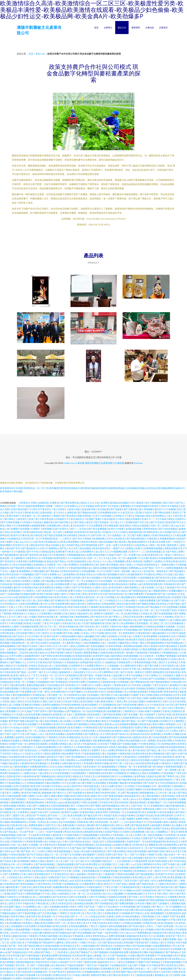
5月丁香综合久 (26, 630)
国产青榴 (96, 806)
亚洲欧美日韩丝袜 (152, 939)
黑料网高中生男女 (153, 864)
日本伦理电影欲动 (169, 783)
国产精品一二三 (49, 952)
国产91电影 (169, 864)
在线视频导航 (114, 711)
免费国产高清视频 (20, 529)
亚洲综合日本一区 (11, 864)
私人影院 (26, 815)
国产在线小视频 (71, 633)
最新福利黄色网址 (36, 802)
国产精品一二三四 (107, 679)
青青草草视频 (144, 828)
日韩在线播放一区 (48, 920)
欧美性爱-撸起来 (165, 718)
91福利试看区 (114, 659)
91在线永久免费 (140, 838)
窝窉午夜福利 (58, 653)
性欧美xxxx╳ (111, 724)
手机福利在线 (90, 744)
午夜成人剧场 (131, 610)
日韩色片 (182, 610)
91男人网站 (34, 952)
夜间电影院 (65, 955)
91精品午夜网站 (127, 815)
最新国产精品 (74, 643)
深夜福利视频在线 (25, 962)
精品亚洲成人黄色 (178, 933)
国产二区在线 (140, 679)
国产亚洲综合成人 (29, 750)
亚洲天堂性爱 (40, 969)
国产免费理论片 (61, 939)
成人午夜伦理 (175, 516)
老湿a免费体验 (14, 923)
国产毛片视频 (156, 838)
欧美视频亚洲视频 (118, 568)
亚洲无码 (153, 555)
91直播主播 (133, 955)
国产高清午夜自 (137, 926)
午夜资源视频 (128, 907)
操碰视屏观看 (38, 526)
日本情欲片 (119, 516)
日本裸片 (78, 721)
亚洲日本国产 (13, 516)
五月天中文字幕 (153, 894)
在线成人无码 (172, 789)
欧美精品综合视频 (156, 747)
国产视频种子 (161, 620)
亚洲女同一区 (55, 910)
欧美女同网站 (48, 923)
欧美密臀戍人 (160, 516)
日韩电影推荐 (124, 662)
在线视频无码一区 (43, 972)
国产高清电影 (56, 662)
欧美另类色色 (55, 731)
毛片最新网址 (126, 871)
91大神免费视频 (22, 526)
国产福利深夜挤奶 (136, 539)
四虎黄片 (92, 874)
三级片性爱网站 (70, 565)
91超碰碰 (140, 900)
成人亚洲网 (102, 503)
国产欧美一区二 (29, 851)
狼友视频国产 (90, 855)
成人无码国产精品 (71, 545)
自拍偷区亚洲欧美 (122, 845)
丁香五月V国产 (131, 881)
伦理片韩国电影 (24, 809)
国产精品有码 (126, 620)
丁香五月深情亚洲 (178, 832)
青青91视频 (42, 949)
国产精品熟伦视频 (142, 946)
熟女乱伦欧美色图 (127, 604)
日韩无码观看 (129, 578)
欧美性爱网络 (151, 636)
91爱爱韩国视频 (33, 894)
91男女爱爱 (53, 881)
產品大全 (122, 28)
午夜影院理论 (25, 871)
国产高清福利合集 (109, 727)
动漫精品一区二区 (121, 535)
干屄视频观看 (104, 877)
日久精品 (168, 574)
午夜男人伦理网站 (18, 578)
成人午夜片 (64, 841)
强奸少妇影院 (13, 581)
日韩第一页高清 (37, 822)
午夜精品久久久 (114, 600)
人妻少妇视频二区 (149, 587)
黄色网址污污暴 (178, 685)
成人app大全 (177, 526)
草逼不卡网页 (77, 907)
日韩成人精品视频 (118, 747)
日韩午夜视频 (43, 848)
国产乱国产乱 (151, 783)
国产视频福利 (102, 952)
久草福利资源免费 (34, 841)
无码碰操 (140, 688)
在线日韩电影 (51, 721)
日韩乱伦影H (98, 640)
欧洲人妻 (68, 526)
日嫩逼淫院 (124, 643)
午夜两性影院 (91, 727)
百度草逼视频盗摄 (29, 718)
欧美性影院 (60, 558)
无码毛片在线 (165, 714)
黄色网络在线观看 (133, 646)
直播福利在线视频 (47, 727)
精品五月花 (156, 949)
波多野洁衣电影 (174, 727)
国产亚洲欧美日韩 (60, 600)
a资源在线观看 (52, 946)
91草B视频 (32, 942)
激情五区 (12, 949)
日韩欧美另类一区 (66, 959)
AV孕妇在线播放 (131, 916)
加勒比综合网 (154, 776)
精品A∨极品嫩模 (86, 636)
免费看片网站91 (95, 666)
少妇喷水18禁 (68, 828)
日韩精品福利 (7, 682)
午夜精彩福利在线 (130, 887)
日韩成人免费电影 (54, 578)
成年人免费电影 (66, 532)
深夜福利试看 (109, 682)
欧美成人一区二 (144, 969)
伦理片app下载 (12, 851)
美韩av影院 (41, 877)
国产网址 (113, 975)
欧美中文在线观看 (173, 949)
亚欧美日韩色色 (89, 542)
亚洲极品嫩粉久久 (178, 591)
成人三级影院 (49, 610)
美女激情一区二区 (31, 516)
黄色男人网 (125, 542)
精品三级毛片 (18, 701)
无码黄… (77, 871)
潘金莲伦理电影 (138, 802)
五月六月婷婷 (120, 532)
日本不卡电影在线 (25, 903)
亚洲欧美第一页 (8, 871)
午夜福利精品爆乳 (134, 894)
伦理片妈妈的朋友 (78, 561)
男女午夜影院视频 (90, 969)
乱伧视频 (93, 695)
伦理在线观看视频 (60, 806)
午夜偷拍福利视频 (172, 962)
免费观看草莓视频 (153, 548)
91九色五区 (124, 512)
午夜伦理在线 (43, 884)
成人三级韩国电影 (78, 714)
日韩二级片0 (120, 672)
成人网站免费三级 (116, 858)
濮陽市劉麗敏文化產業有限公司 (101, 463)
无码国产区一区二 (95, 600)
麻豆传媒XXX (98, 659)
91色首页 (156, 705)
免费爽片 (96, 750)
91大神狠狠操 (126, 776)
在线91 (123, 574)
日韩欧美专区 (121, 848)
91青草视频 (46, 558)
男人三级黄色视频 (86, 946)
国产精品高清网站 (113, 714)
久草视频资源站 (156, 806)
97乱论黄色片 (113, 907)
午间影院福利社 (94, 887)
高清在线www (37, 799)
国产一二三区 (69, 819)
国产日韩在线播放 (168, 529)
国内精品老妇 (114, 688)
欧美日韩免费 (75, 815)
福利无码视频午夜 (108, 542)
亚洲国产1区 (124, 698)
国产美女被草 (36, 760)
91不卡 (167, 871)
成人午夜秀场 (77, 597)
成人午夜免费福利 (116, 640)
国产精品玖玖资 (99, 617)
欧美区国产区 (173, 522)
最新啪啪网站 (83, 617)
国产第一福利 (93, 620)
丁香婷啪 (6, 613)
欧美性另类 (10, 858)
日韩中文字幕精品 (170, 506)
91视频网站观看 (120, 552)
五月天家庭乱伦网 (90, 506)
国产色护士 (19, 881)
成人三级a (43, 907)
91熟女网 (176, 682)
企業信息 (150, 28)
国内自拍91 (79, 649)
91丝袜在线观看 (17, 855)
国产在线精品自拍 (17, 952)
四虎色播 (128, 942)
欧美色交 (49, 561)
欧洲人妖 (131, 828)
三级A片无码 (45, 646)
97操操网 (93, 607)
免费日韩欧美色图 (96, 555)
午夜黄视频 (168, 773)
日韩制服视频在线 (76, 555)
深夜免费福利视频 (102, 740)
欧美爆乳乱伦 (47, 789)
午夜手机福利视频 (112, 578)
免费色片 (107, 789)
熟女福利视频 (133, 740)
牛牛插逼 (162, 519)
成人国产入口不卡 (175, 868)
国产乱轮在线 (87, 626)
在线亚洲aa (141, 545)
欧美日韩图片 (75, 727)
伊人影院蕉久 (139, 581)
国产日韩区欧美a (145, 959)
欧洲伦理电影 (132, 613)
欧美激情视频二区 (134, 656)
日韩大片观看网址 (49, 548)
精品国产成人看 (35, 721)
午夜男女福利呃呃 (168, 799)
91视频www (130, 890)
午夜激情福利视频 (173, 767)
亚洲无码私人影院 (81, 659)
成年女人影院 (7, 600)
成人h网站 (175, 620)
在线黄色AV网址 (123, 946)
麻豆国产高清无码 (29, 555)
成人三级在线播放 (42, 897)
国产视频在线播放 (147, 604)
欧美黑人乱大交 (39, 910)
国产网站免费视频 (155, 900)
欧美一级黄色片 (136, 672)
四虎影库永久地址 (78, 695)
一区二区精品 (39, 731)
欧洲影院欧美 (135, 574)
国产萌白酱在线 (130, 793)
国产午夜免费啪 (109, 620)
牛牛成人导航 (49, 894)
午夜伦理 (40, 903)
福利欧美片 (58, 835)
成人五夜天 (52, 903)
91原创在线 (6, 584)
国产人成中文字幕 (157, 877)
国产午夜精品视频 (163, 969)
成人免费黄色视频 (34, 825)
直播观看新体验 (61, 887)
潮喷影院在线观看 (130, 929)
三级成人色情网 (76, 646)
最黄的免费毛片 (140, 542)
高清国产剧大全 (172, 532)
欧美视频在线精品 (65, 789)
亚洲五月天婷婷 (71, 731)
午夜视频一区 (36, 845)
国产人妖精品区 (52, 812)
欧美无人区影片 (35, 754)
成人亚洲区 (136, 835)
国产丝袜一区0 (136, 897)
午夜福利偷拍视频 (78, 568)
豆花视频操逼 (177, 623)
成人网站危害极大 (152, 796)
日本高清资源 (94, 757)
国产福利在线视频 (45, 864)
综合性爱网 (30, 926)
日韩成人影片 (53, 799)
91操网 (44, 750)
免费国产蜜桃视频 (167, 656)
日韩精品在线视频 (155, 626)
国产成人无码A (14, 868)
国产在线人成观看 (127, 884)
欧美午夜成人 (173, 688)
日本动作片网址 (71, 701)
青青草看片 (12, 890)
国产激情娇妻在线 (95, 623)
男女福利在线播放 (58, 949)
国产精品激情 (177, 571)
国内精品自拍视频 (119, 503)
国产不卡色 (33, 552)
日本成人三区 (88, 633)
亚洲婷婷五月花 (168, 636)
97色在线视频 (143, 786)
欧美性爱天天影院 (136, 640)
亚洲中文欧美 (51, 636)
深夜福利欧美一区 (20, 643)
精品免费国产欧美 (71, 754)
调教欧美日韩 (156, 845)
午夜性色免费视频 (177, 802)
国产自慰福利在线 (147, 890)
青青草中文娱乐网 (124, 910)
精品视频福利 (157, 952)
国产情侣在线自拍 (114, 594)
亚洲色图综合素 (74, 675)
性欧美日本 (150, 858)
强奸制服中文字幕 (166, 920)
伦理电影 (39, 819)
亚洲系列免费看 (75, 734)
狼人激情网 (71, 780)
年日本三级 (166, 793)
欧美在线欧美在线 (34, 532)
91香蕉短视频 (8, 806)
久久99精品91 (56, 969)
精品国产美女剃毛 (112, 881)
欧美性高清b (180, 714)
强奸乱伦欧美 (96, 949)
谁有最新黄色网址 (156, 643)
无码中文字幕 (129, 669)
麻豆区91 (160, 509)
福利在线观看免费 (47, 747)
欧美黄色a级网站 (43, 939)
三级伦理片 (21, 519)
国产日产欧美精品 (82, 587)
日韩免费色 (154, 653)
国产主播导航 (131, 509)
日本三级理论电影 (110, 929)
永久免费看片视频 (148, 799)
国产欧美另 (59, 972)
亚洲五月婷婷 (105, 855)
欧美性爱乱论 (94, 864)
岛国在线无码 (13, 776)
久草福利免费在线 (130, 718)
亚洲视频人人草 (75, 809)
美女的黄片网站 (165, 740)
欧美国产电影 (38, 698)
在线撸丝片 (91, 581)
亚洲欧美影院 (112, 913)
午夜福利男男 (141, 861)
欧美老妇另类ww (86, 574)
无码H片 (149, 512)
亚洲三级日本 (18, 942)
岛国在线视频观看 (116, 841)
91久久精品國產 (93, 861)
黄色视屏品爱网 (50, 955)
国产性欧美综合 (105, 946)
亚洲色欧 (113, 636)
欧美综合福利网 (25, 708)
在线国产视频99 (135, 789)
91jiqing (101, 688)
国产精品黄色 (18, 568)
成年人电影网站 (78, 874)
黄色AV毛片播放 (120, 626)
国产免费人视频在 (141, 535)
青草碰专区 (121, 750)
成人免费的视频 (83, 740)
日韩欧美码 (17, 841)
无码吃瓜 (85, 750)
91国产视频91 (76, 692)
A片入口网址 (172, 731)
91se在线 (80, 890)
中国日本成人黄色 (78, 594)
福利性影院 (180, 558)
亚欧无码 (27, 887)
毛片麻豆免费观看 (134, 594)
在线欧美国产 (149, 920)
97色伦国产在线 (168, 610)
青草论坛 (179, 555)
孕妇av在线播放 (141, 526)
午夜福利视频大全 (40, 584)
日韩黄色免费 (173, 698)
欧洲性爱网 (63, 581)
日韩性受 (109, 734)
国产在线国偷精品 (159, 848)
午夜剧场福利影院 (91, 754)
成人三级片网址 (73, 679)
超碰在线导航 (89, 877)
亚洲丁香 (34, 519)
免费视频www (136, 568)
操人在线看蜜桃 (15, 926)
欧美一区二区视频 (25, 682)
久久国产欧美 (37, 542)
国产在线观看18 (77, 793)
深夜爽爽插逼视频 (146, 597)
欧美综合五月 (174, 841)
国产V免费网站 (12, 874)
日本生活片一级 (65, 740)
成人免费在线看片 (67, 825)
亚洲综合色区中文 (62, 975)
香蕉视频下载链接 (118, 783)
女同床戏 (172, 662)
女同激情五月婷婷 (90, 929)
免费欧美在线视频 (98, 584)
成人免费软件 (97, 613)
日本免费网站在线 (107, 512)
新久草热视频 (146, 509)
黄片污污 (169, 701)
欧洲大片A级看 (116, 529)
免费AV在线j (75, 591)
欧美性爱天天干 (43, 630)
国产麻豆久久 (60, 793)
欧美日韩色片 (137, 822)
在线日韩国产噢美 (47, 858)
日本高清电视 (178, 858)
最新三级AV (61, 594)
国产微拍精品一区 (18, 679)
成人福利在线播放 (19, 767)
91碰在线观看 (13, 796)
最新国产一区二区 (114, 613)
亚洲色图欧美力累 (110, 969)
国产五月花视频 (73, 855)
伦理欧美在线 (150, 923)
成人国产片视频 (137, 965)
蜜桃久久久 (144, 705)
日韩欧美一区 (54, 565)
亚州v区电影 (135, 809)
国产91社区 (17, 512)
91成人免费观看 (79, 584)
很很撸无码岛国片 (74, 767)
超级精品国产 (150, 770)
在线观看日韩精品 (58, 744)
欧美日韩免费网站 (70, 542)
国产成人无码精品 (167, 594)
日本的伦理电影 (114, 646)
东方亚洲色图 (44, 975)
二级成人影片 (98, 841)
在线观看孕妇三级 (89, 565)
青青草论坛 (33, 558)
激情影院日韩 (26, 597)
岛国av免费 (144, 711)
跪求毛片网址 (18, 916)
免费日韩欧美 (114, 939)
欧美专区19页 (96, 594)
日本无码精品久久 (9, 604)
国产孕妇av (61, 561)
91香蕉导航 (22, 561)
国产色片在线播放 (91, 578)
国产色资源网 (148, 955)
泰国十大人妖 (95, 630)
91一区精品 (90, 910)
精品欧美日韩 (160, 933)
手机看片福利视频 (48, 936)
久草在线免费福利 (156, 581)
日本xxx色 (12, 597)
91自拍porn (17, 727)
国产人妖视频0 (160, 903)
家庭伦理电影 (85, 516)
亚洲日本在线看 (158, 542)
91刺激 (100, 633)
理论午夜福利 (151, 646)
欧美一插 (119, 571)
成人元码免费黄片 (85, 552)
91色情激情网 (78, 773)
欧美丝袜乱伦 (68, 946)
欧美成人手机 (145, 659)
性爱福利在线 (60, 607)
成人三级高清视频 (58, 666)
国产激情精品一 (20, 799)
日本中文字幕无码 (38, 662)
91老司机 (99, 959)
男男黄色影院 (150, 529)
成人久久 (120, 522)
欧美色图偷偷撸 (63, 851)
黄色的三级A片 (14, 920)
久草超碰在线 (71, 662)
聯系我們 (136, 28)
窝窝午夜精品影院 (155, 672)
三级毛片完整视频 (125, 962)
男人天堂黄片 (36, 578)
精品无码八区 (13, 747)
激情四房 (62, 727)
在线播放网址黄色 (113, 630)
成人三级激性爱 (106, 874)
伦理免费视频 (166, 558)
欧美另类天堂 (34, 916)
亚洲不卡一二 (149, 519)
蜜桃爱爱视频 (91, 653)
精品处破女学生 (133, 796)
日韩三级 (10, 620)
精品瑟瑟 (79, 672)
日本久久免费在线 (67, 512)
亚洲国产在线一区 (18, 744)
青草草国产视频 (17, 721)
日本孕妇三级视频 (141, 685)
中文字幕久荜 (36, 636)
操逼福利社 (59, 809)
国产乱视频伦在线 (105, 825)
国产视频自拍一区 (76, 711)
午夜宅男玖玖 (59, 848)
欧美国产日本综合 (166, 874)
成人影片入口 (103, 552)
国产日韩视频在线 (104, 903)
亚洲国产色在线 (145, 815)
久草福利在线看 (84, 900)
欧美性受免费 (33, 714)
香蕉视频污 (48, 529)
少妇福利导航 (49, 740)
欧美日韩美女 (61, 597)
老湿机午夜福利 (45, 594)
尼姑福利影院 (123, 838)
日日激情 (125, 832)
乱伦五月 (87, 737)
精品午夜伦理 (78, 604)
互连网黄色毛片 (77, 666)
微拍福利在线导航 (94, 832)
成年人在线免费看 (18, 610)
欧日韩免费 (70, 535)
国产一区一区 (77, 581)
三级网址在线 (29, 773)
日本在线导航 (13, 780)
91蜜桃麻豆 (70, 838)
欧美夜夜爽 (100, 669)
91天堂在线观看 (154, 822)
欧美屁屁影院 (78, 887)
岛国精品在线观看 (118, 897)
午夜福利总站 (148, 887)
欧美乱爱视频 (175, 877)
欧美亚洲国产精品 (123, 972)
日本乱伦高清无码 (81, 770)
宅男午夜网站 (51, 760)
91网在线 (101, 574)
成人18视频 (15, 705)
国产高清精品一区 (104, 522)
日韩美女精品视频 (125, 874)
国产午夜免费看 (24, 692)
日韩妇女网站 (96, 724)
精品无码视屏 (133, 519)
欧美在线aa (39, 871)
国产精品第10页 (165, 887)
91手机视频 (10, 708)
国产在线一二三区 (57, 815)
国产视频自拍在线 (87, 512)
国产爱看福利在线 (140, 682)
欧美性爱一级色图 (124, 653)
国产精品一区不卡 (154, 568)
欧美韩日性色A (64, 978)
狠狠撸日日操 (34, 568)
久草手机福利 (104, 731)
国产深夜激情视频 (9, 789)
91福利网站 (178, 786)
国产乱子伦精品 (35, 855)
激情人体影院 (103, 685)
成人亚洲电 (119, 740)
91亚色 (43, 675)
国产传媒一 (99, 933)
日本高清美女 (127, 545)
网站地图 (18, 491)
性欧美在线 (145, 724)
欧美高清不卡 (126, 975)
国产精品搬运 (49, 581)
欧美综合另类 (132, 949)
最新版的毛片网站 (140, 952)
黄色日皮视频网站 (151, 773)
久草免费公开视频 (171, 734)
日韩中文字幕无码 (40, 509)
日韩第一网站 (138, 643)
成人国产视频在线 (144, 620)
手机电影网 (151, 594)
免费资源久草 (11, 975)
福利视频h (113, 574)
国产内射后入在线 (140, 913)
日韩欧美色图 (106, 653)
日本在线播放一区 (108, 581)
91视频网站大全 (178, 907)
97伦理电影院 (120, 773)
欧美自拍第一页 (105, 822)
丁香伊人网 (121, 701)
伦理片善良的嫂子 (20, 509)
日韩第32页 (147, 613)
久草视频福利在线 (176, 679)
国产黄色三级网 (175, 552)
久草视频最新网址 (91, 972)
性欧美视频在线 (175, 643)
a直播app (85, 640)
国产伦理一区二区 (101, 535)
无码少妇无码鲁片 (13, 532)
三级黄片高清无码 (167, 884)
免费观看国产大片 (154, 617)
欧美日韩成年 (116, 587)
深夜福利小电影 (35, 640)
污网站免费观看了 (114, 949)
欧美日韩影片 (114, 923)
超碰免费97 (133, 558)
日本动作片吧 (106, 802)
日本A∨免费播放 (12, 900)
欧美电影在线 (65, 858)
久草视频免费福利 (167, 539)
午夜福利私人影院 (87, 780)
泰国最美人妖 (162, 975)
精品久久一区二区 (54, 855)
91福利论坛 (12, 897)
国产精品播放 (153, 607)
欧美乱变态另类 (175, 965)
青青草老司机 (171, 692)
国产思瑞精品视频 (29, 789)
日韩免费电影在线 (44, 597)
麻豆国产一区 (61, 688)
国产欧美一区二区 (9, 939)
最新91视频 (63, 796)
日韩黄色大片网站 (28, 503)
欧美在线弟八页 (92, 767)
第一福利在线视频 (153, 835)
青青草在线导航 (46, 617)
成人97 (81, 623)
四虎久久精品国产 (60, 962)
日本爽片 (18, 978)
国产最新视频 (72, 969)
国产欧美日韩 (163, 578)
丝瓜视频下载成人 (13, 907)
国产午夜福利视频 (27, 913)
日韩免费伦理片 (59, 692)
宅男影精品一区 (117, 812)
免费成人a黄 (136, 584)
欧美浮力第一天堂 (120, 763)
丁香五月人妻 (31, 920)
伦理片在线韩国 (21, 786)
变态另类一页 (23, 965)
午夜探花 (6, 936)
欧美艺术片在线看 (63, 724)
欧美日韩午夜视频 (36, 757)
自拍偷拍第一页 (57, 643)
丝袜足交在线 (98, 916)
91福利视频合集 (146, 578)
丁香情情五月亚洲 (56, 737)
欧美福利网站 (136, 783)
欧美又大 (100, 662)
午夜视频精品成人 (170, 653)
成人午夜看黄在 (21, 812)
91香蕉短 (139, 942)
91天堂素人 (19, 714)
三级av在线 (117, 610)
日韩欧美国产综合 (13, 838)
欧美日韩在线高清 (119, 584)
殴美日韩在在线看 (78, 607)
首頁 (96, 28)
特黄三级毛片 (159, 662)
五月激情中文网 (100, 770)
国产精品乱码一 (114, 799)
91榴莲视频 (173, 819)
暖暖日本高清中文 (15, 545)
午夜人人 (13, 607)
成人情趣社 (177, 825)
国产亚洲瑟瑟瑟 (59, 682)
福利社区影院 (64, 776)
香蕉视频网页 (158, 913)
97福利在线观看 (75, 965)
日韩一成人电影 (19, 845)
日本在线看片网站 (25, 633)
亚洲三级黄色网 (169, 545)
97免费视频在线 (143, 933)
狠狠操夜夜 (35, 610)
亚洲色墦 (151, 812)
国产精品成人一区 (13, 832)
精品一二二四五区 (70, 718)
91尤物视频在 (27, 574)
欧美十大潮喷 (79, 942)
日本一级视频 (148, 740)
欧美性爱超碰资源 (156, 841)
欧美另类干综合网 (40, 786)
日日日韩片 (172, 633)
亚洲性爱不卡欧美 (65, 552)
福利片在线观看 (28, 975)
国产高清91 (42, 711)
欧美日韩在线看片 (107, 819)
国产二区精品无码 (80, 806)
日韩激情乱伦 (94, 682)
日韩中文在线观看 (78, 897)
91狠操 (30, 819)
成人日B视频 (147, 929)
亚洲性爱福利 (82, 920)
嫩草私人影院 (64, 942)
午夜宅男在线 (47, 519)
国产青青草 (169, 776)
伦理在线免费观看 (78, 926)
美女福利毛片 (78, 519)
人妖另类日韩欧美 (107, 780)
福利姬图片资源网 (161, 825)
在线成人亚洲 (114, 916)
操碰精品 (111, 662)
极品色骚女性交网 (36, 881)
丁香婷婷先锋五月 (121, 685)
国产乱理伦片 (62, 529)
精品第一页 (50, 532)
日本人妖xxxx (127, 933)
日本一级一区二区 (81, 894)
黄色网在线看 (128, 959)
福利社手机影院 (74, 653)
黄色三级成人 (127, 565)
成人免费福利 (145, 669)
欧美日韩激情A (166, 923)
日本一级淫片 (155, 871)
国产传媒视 (116, 509)
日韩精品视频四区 (36, 783)
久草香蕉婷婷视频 (141, 662)
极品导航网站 (54, 783)
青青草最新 (35, 959)
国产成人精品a (120, 591)
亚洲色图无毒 (145, 767)
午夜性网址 (105, 835)
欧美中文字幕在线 (20, 535)
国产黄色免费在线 (70, 503)
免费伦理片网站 (99, 975)
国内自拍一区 (92, 597)
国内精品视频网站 (16, 640)
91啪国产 (135, 695)
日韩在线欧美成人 (92, 786)
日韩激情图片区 (79, 939)
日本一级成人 (166, 555)
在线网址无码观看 (54, 780)
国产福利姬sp (173, 952)
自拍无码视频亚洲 (96, 711)
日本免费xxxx (72, 506)
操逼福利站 (15, 773)
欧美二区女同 (11, 933)
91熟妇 (139, 565)
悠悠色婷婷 (129, 633)
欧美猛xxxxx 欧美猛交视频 (98, 809)
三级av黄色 (43, 773)
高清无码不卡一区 (139, 848)
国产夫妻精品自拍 (122, 737)
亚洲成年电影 (87, 812)
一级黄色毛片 (161, 571)
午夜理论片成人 (70, 669)
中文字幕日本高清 (97, 923)
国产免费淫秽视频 (124, 903)
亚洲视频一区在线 (175, 626)
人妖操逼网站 (69, 574)
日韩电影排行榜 (172, 584)
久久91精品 (52, 672)
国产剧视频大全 (166, 600)
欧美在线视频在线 (36, 737)
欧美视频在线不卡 (44, 874)
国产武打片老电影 (82, 539)
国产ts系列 (164, 649)
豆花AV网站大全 (53, 640)
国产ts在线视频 (157, 679)
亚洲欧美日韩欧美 (9, 750)
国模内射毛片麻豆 (134, 666)
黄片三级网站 (13, 793)
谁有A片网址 (103, 828)
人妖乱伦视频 (51, 708)
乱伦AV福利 (128, 688)
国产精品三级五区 (84, 522)
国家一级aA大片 (134, 571)
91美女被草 (28, 780)
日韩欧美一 (150, 656)
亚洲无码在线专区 (71, 571)
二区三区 (108, 848)
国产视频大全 (111, 900)
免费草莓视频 (36, 561)
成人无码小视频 (41, 600)
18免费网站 (30, 907)
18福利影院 (64, 894)
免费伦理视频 (169, 939)
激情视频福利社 (19, 822)
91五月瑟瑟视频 (170, 607)
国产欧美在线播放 (25, 884)
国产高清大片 (20, 636)
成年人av (81, 789)
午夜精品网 (57, 929)
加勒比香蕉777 (23, 731)
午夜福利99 (25, 763)
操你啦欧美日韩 (164, 959)
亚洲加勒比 (39, 565)
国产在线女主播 (8, 861)
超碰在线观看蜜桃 (35, 506)
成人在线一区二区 (117, 558)
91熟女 (99, 884)
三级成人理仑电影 (82, 851)
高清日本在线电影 (84, 881)
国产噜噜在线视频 (114, 796)
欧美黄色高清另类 (45, 900)
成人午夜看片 (135, 636)
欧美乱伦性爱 (60, 926)
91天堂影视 (58, 620)
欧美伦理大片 (18, 669)
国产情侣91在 (122, 734)
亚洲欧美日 (177, 649)
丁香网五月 (64, 913)
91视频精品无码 (97, 939)
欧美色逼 (162, 604)
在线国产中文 (23, 828)
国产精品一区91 (148, 881)
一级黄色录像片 (168, 565)
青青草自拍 (50, 845)
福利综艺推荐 (94, 793)
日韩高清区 (10, 672)
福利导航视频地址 (111, 806)
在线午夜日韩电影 (109, 565)
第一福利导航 (114, 669)
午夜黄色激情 (161, 659)
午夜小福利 (27, 874)
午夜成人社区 (72, 929)
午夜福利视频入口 (16, 783)
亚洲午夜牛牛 (157, 868)
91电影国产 (104, 965)
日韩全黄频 (177, 910)
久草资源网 (87, 763)
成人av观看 (108, 750)
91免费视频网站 (71, 750)
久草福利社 (26, 933)
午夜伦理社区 (122, 760)
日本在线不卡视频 (107, 744)
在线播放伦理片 (120, 965)
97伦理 (142, 744)
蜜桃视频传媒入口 (149, 793)
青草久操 (81, 923)
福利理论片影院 (175, 760)
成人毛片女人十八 (98, 561)
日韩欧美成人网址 (86, 822)
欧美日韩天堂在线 (9, 574)
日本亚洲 (56, 884)
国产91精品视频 (150, 721)
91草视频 (66, 799)
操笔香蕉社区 (99, 851)
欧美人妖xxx (131, 799)
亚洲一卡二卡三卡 (97, 558)
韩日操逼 (158, 767)
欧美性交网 (139, 754)
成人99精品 (50, 841)
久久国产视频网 (126, 819)
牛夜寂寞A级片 (144, 633)
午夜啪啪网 (156, 503)
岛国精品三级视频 (156, 688)
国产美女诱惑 (69, 516)
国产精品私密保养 (141, 825)
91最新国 (20, 552)
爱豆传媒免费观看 (51, 669)
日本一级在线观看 (161, 786)
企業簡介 (108, 28)
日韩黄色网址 (78, 600)
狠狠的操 (131, 936)
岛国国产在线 (158, 760)
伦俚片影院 (148, 708)
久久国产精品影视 (117, 955)
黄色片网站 (159, 724)
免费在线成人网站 (152, 809)
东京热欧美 (103, 509)
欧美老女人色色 (67, 952)
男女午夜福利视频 (23, 565)
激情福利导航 (136, 532)
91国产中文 (50, 825)
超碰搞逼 (47, 714)
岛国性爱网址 (118, 828)
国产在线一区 (140, 806)
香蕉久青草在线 (134, 561)
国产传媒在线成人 (147, 884)
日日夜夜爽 (159, 936)
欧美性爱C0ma (83, 708)
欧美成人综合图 (32, 623)
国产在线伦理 (25, 972)
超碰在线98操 (19, 936)
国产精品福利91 (47, 942)
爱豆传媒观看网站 (22, 695)
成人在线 (142, 555)
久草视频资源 (114, 649)
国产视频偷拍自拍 (46, 776)
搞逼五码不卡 (97, 920)
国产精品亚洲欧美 (34, 946)
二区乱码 (22, 653)
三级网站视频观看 (174, 568)
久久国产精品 (74, 848)
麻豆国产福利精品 (18, 649)
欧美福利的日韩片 (108, 776)
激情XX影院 (107, 701)
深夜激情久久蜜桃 (9, 626)
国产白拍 (80, 864)
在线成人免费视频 (121, 506)
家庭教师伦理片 (33, 656)
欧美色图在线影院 (176, 747)
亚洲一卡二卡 (36, 679)
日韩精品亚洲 (47, 552)
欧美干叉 (105, 506)
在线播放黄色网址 (39, 767)
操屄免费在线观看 (132, 939)
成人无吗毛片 (26, 877)
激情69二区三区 (55, 861)
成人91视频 (30, 617)
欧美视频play (80, 630)
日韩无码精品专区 (56, 685)
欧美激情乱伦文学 (171, 695)
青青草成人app (54, 802)
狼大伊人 (45, 604)
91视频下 (141, 962)
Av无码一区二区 (8, 724)
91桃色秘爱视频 (22, 929)
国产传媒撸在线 (140, 731)
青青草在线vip (100, 936)
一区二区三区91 (57, 675)
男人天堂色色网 (28, 607)
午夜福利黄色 (129, 757)
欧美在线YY (81, 526)
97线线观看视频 (90, 835)
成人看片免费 (85, 783)
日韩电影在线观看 (138, 692)
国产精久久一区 (160, 907)
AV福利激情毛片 (154, 701)
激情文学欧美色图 (42, 887)
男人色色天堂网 (85, 959)
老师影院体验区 (137, 747)
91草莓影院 (46, 539)
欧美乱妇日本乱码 (140, 734)
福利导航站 (117, 656)
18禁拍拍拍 (18, 613)
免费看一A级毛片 (55, 506)
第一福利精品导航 (65, 617)
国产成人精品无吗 (96, 858)
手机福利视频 (130, 630)
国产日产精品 (165, 890)
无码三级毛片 (49, 568)
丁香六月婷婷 (58, 509)
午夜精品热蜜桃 (68, 636)
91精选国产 (150, 714)
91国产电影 (174, 604)
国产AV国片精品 (178, 861)
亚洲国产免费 (93, 519)
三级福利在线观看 (65, 864)
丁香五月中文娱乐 (51, 623)
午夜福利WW (29, 776)
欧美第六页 (46, 555)
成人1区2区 (75, 744)
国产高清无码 (7, 561)
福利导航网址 (132, 587)
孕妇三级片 (169, 503)
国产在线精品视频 (127, 744)
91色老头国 (175, 659)
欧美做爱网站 (24, 571)
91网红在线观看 (89, 802)
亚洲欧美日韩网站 (32, 705)
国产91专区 (42, 574)
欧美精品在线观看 (84, 903)
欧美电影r (107, 972)
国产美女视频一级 (133, 714)
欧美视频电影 (109, 698)
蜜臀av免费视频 (32, 868)
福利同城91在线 (156, 851)
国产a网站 (102, 636)
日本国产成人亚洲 (65, 900)
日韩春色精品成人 (65, 890)
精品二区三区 (161, 623)
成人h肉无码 (137, 763)
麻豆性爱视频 (122, 868)
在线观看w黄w (55, 526)
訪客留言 (164, 28)
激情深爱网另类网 (140, 868)
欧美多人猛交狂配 (113, 675)
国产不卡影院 (39, 815)
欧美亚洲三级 (98, 894)
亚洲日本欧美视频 (62, 656)
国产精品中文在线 (27, 646)
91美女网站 (44, 659)
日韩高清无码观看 (23, 770)
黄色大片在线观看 (111, 721)
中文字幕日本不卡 (61, 770)
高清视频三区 (109, 864)
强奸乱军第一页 (26, 949)
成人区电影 (66, 721)
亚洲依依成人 (40, 695)
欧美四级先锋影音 (163, 780)
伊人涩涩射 (137, 512)
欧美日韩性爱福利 (164, 815)
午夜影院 (33, 936)
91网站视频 (38, 571)
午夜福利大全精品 (41, 929)
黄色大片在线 (130, 659)
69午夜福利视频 (140, 506)
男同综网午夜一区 (27, 858)
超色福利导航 (89, 509)
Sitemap (138, 463)
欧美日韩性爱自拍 (73, 910)
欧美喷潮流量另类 (153, 584)
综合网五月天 (167, 721)
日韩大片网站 (46, 851)
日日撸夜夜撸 (87, 884)
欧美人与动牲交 (104, 532)
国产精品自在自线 (113, 942)
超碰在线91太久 (106, 962)
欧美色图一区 (7, 558)
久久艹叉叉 (32, 675)
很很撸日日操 (61, 613)
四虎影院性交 (151, 565)
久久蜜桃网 (171, 897)
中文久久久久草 (94, 672)
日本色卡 (62, 568)
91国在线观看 (66, 920)
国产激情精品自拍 (138, 591)
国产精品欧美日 (30, 548)
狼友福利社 (126, 526)
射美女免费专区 (71, 640)
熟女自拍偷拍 (53, 545)
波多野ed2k (152, 640)
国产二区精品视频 (11, 594)
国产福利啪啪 (81, 724)
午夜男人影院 (162, 910)
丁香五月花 (91, 965)
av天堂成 (137, 864)
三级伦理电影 (148, 916)
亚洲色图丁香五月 (56, 698)
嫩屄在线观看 (36, 649)
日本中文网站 (16, 656)
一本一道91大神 (164, 708)
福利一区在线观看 (85, 828)
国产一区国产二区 (90, 718)
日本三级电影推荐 (102, 737)
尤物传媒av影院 (143, 516)
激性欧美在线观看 (38, 744)
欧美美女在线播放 (56, 734)
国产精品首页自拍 (43, 809)
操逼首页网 (101, 812)
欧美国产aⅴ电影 (70, 812)
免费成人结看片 (135, 548)
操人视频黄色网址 (158, 591)
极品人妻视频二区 (97, 955)
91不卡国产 (77, 962)
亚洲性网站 (47, 613)
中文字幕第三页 (114, 890)
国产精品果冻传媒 (128, 780)
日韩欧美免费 (156, 692)
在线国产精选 (112, 832)
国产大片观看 (138, 855)
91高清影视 (21, 666)
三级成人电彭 (74, 509)
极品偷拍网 (159, 633)
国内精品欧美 (54, 871)
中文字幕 (67, 871)
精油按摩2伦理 (27, 848)
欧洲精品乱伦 (53, 542)
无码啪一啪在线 (105, 910)
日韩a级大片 (84, 535)
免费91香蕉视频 (117, 936)
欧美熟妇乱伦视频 (82, 799)
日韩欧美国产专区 (57, 877)
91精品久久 (10, 972)
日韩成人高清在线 (38, 666)
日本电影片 (27, 522)
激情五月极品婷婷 (79, 613)
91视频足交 (134, 773)
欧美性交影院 (145, 780)
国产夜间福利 (65, 649)
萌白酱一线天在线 (75, 620)
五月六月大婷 (60, 646)
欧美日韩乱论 (140, 877)
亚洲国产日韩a (53, 819)
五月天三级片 (16, 617)
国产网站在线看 (163, 512)
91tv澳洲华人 (29, 591)
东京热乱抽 (65, 936)
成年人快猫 (79, 858)
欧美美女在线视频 (27, 724)
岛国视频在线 (110, 705)
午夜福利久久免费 (169, 763)
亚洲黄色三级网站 (31, 581)
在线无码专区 (43, 962)
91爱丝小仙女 (100, 587)
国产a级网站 (48, 959)
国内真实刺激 (18, 685)
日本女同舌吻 (13, 955)
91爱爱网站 (10, 659)
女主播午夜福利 (149, 558)
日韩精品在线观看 (132, 923)
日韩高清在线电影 (122, 877)
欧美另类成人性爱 (172, 796)
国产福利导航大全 (64, 522)
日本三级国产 (163, 916)
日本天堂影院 (168, 666)
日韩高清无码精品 (29, 688)
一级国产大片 (118, 548)
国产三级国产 (13, 815)
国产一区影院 (174, 542)
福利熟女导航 (31, 587)
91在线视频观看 (8, 630)
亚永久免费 (108, 786)
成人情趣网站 (7, 809)
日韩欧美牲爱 (22, 910)
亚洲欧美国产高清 (13, 894)
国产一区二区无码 (66, 923)
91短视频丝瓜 (14, 539)
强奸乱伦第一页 (113, 633)
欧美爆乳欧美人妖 (153, 532)
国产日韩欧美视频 (11, 522)
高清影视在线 (173, 913)
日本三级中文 (89, 679)
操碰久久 (179, 630)
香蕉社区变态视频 (140, 760)
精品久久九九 (88, 503)
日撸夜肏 (55, 503)
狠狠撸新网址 (18, 802)
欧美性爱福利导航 (154, 789)
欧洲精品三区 (154, 744)
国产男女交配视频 (76, 698)
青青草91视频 (102, 763)
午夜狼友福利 (125, 754)
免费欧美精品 (157, 698)
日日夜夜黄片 (125, 861)
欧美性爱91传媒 (101, 656)
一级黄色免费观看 (147, 600)
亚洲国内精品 (74, 737)
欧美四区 (154, 506)
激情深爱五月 (25, 969)
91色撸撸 (171, 509)
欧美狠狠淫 (141, 871)
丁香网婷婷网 (94, 773)
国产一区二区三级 (74, 861)
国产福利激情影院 (9, 555)
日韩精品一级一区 (127, 767)
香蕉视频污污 (13, 711)
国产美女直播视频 (98, 529)
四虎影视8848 (32, 978)
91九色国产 (28, 711)
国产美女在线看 (39, 643)
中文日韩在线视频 (60, 773)
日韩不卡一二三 (137, 552)
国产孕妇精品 (53, 571)
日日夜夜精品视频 (34, 838)
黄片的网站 (75, 688)
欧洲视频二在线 (118, 770)
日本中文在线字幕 (50, 718)
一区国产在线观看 (54, 832)
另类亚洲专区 (66, 868)
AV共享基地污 (34, 701)
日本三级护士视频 (47, 796)
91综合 (98, 881)
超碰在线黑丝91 (51, 828)
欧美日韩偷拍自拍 (62, 933)
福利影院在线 (164, 597)
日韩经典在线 (44, 607)
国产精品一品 (24, 672)
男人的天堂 (168, 705)
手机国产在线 (111, 815)
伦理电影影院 (127, 727)
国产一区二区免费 (127, 555)
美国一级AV (169, 894)
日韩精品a (36, 828)
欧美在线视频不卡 (92, 705)
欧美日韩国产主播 (90, 701)
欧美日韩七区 (78, 913)
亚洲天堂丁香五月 (175, 936)
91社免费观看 (96, 526)
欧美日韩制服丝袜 (156, 754)
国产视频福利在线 (92, 848)
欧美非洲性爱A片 (100, 610)
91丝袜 (123, 636)
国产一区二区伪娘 (54, 679)
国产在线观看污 (50, 868)
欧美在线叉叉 (144, 936)
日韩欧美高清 (93, 604)
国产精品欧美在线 (96, 649)
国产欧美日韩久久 (62, 630)
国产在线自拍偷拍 (143, 972)
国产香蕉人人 (116, 617)
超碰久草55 (97, 796)
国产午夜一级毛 (42, 692)
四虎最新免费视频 (129, 724)
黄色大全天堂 (173, 851)
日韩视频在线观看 (29, 626)
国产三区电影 (157, 731)
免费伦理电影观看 (36, 685)
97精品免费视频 (149, 649)
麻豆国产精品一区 (131, 721)
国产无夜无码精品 (117, 851)
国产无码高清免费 (127, 705)
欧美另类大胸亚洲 (31, 793)
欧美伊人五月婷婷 (125, 786)
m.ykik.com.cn (70, 463)
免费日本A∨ (89, 685)
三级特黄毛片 (130, 711)
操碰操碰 (47, 793)
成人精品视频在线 (126, 597)
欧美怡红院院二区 (111, 793)
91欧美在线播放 (166, 812)
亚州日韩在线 (121, 802)
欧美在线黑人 (95, 714)
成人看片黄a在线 (137, 750)
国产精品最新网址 (145, 874)
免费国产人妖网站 (153, 561)
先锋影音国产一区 (136, 841)
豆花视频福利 (43, 682)
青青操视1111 (173, 724)
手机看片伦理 (120, 809)
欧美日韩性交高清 (80, 796)
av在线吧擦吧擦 (86, 760)
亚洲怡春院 (59, 555)
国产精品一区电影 (93, 675)
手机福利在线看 (21, 584)
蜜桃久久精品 (38, 861)
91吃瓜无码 (99, 799)
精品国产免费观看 (9, 718)
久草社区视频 (16, 623)
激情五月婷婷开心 (177, 519)
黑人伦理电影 (148, 718)
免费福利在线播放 (11, 740)
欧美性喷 (107, 773)
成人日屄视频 (108, 597)
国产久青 (180, 600)
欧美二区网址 (43, 620)
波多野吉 (20, 737)
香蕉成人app (66, 881)
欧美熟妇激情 (169, 744)
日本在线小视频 (136, 701)
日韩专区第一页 (30, 539)
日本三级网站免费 (101, 708)
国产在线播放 (144, 907)
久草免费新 (54, 763)
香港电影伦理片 (66, 845)
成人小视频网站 (159, 832)
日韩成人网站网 (81, 975)
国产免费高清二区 (94, 734)
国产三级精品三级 (154, 942)
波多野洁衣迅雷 (73, 578)
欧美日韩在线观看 (137, 851)
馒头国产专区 (13, 548)
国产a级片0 (172, 754)
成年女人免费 (123, 825)
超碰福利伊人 (66, 672)
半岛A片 (103, 692)
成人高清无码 (74, 786)
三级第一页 (153, 545)
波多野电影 (140, 776)
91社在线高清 (90, 591)
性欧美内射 (17, 825)
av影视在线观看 (71, 802)
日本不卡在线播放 (134, 675)
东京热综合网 (79, 955)
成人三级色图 (109, 643)
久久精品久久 (32, 613)
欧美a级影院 (55, 750)
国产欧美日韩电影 (84, 868)
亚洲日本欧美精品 (161, 535)
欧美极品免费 (28, 594)
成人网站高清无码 (35, 545)
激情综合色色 (140, 737)
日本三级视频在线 (27, 659)
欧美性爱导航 (133, 920)
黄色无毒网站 (127, 900)
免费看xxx (55, 574)
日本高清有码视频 (105, 760)
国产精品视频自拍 (44, 890)
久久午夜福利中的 (76, 558)
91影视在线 (141, 653)
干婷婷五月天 (158, 819)
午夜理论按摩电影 (72, 705)
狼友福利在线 (94, 698)
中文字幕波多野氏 (156, 965)
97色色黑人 (7, 910)
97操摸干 (111, 555)
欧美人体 (5, 529)
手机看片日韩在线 (155, 897)
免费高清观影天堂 (174, 548)
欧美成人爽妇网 (86, 825)
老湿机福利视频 (134, 529)
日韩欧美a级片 (167, 640)
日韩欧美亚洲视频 (31, 740)
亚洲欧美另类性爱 (112, 757)
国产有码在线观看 (178, 737)
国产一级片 (38, 672)
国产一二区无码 (79, 529)
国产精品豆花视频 (54, 535)
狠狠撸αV (21, 558)
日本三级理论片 (66, 747)
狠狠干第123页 (23, 600)
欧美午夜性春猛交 (169, 646)
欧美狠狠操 (24, 861)
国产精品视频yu (57, 711)
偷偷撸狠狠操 (109, 767)
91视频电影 (74, 877)
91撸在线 (151, 539)
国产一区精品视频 (40, 965)
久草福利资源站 (83, 747)
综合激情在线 (100, 747)
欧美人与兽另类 (162, 972)
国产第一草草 (16, 946)
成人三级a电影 (168, 587)
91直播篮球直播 (109, 871)
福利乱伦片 (78, 776)
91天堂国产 (107, 571)
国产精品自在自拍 (80, 841)
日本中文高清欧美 (116, 539)
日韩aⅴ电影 (130, 600)
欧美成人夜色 (18, 675)
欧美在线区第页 (101, 548)
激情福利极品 (158, 727)
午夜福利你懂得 (92, 721)
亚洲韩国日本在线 (135, 607)
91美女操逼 (64, 916)
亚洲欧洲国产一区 (157, 802)
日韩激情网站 (109, 604)
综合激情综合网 (17, 757)
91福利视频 (46, 688)
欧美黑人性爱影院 (78, 949)
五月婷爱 (175, 975)
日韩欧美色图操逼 (85, 845)
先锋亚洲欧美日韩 (71, 763)
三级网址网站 (34, 669)
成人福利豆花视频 (98, 568)
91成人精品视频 (121, 695)
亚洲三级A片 (113, 623)
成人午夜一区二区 (149, 610)
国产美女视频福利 (76, 757)
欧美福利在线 (173, 672)
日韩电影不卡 (62, 519)
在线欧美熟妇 (73, 835)
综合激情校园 (47, 978)
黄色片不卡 (110, 884)
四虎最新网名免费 (120, 952)
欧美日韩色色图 (162, 669)
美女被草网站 (128, 623)
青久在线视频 (109, 754)
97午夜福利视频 (165, 955)
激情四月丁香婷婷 (51, 516)
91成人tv (98, 900)
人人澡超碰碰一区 (114, 666)
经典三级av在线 (166, 855)
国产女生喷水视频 (47, 913)
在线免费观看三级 (140, 832)
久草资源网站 (45, 724)
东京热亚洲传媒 (104, 845)
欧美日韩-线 (26, 939)
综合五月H (91, 776)
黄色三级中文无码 (52, 701)
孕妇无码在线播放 (144, 910)
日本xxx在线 (56, 767)
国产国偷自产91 (85, 952)
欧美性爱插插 (40, 763)
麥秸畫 (81, 463)
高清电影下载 (179, 597)
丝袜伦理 (33, 653)
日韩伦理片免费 (77, 682)
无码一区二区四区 (160, 526)
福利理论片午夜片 (56, 757)
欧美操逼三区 (60, 714)
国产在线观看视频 (164, 613)
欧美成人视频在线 (44, 522)
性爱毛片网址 (142, 727)
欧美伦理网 (112, 933)
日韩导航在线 (7, 633)
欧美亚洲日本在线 (85, 532)
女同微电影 (124, 682)
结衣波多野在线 (19, 760)
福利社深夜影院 (52, 754)
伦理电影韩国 (87, 662)
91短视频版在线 (70, 884)
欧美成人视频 (66, 708)
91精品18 (9, 666)
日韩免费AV (28, 864)
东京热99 (148, 571)
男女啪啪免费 (111, 526)
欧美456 (39, 780)
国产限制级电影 (90, 545)
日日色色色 (119, 789)
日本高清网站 (100, 783)
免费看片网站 (143, 819)
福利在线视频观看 (118, 926)
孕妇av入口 (19, 754)
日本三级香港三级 (139, 503)
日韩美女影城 (171, 561)
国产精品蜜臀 (27, 890)
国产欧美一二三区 (34, 832)
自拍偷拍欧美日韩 (136, 812)
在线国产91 (50, 649)
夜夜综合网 (91, 962)
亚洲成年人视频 (173, 675)
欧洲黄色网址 (171, 845)
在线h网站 (9, 884)
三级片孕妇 (105, 695)
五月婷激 (169, 942)
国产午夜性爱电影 (31, 955)
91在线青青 (170, 835)
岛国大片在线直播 (61, 659)
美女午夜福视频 (67, 822)
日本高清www (58, 786)
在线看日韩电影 (131, 649)
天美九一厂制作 (155, 926)
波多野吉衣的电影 (42, 835)
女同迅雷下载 (94, 789)
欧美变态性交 (66, 903)
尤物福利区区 (172, 838)
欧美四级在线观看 (82, 656)
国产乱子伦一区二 (50, 626)
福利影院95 (124, 581)
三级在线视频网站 (91, 643)
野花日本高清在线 (74, 832)
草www (39, 708)
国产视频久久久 (19, 662)
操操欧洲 (44, 503)
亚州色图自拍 (134, 770)
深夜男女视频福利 (52, 705)
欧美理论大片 (74, 685)
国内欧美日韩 (32, 512)
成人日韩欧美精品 (151, 695)
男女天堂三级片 (95, 913)
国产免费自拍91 (42, 770)
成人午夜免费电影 (87, 819)
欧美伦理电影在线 (70, 626)
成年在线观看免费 (60, 604)
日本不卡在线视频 (102, 516)
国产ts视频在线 (41, 806)
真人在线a (52, 822)
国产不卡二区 (23, 698)
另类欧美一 (164, 858)
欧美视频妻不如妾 (175, 900)
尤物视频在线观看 (59, 907)
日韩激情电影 (125, 679)
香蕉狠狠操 (15, 591)
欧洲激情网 (99, 539)
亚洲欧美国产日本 (135, 522)
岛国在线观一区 (48, 512)
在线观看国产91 (146, 757)
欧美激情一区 (49, 916)
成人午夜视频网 (117, 561)
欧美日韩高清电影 (159, 861)
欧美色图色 (105, 607)
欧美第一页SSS (17, 506)
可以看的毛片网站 (153, 574)
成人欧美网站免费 (60, 584)
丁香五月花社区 (160, 685)
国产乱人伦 (66, 548)
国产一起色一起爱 (109, 545)
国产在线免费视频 (164, 630)
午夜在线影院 (109, 519)
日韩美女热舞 (88, 731)
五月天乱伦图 (69, 783)
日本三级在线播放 (82, 548)
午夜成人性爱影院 (172, 711)
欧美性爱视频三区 (156, 552)
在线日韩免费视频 (29, 604)
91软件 (121, 519)
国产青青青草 (146, 630)
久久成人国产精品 (26, 620)
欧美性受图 (28, 900)
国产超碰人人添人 (36, 734)
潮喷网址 (108, 672)
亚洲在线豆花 (140, 845)
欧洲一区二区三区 (18, 959)
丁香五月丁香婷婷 (98, 926)
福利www (44, 653)
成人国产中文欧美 (155, 522)
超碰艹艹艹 (30, 727)
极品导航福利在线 (175, 806)
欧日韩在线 (37, 535)
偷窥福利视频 (8, 835)
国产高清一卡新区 (95, 907)
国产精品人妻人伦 (156, 750)
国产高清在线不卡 (47, 591)
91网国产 (36, 529)
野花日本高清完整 (134, 617)
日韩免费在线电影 (110, 718)
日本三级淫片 (43, 633)
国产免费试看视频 (9, 688)
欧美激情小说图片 (121, 731)
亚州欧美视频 (44, 926)
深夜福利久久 (29, 747)
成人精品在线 (58, 965)
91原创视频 (105, 591)
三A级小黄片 (124, 864)
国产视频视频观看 (96, 890)
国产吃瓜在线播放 (132, 708)
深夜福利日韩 (74, 972)
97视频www (86, 669)
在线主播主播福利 (42, 933)
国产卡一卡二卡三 (80, 916)
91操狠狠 (156, 711)
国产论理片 (118, 607)
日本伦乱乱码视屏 (176, 581)
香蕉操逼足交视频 (115, 920)
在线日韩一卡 (24, 835)
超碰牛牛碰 (37, 812)
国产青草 (47, 656)
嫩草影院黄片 (13, 887)
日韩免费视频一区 (91, 571)
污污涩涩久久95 (66, 610)
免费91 (10, 542)
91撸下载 (117, 708)
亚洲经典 (155, 734)
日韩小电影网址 (68, 760)
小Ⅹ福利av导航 (175, 750)
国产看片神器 (152, 666)
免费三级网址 (29, 796)
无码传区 (13, 877)
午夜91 (130, 516)
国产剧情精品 (154, 962)
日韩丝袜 (62, 591)
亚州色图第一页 (145, 623)
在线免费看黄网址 (162, 946)
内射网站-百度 (172, 617)
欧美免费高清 (47, 587)
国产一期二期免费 (168, 770)
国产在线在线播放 (95, 646)
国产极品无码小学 (93, 815)
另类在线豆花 (69, 623)
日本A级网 (56, 633)
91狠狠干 (151, 855)
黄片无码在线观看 (158, 737)
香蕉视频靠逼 (89, 688)
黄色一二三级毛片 (62, 539)
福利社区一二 (110, 861)
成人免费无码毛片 (104, 868)
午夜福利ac (26, 897)
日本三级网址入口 (154, 675)
